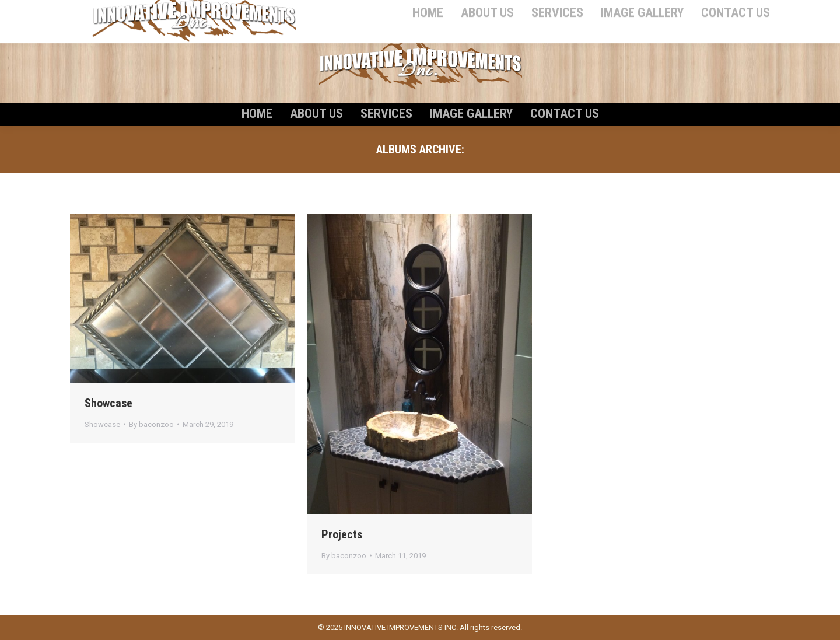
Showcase (108, 403)
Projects (342, 534)
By (151, 424)
